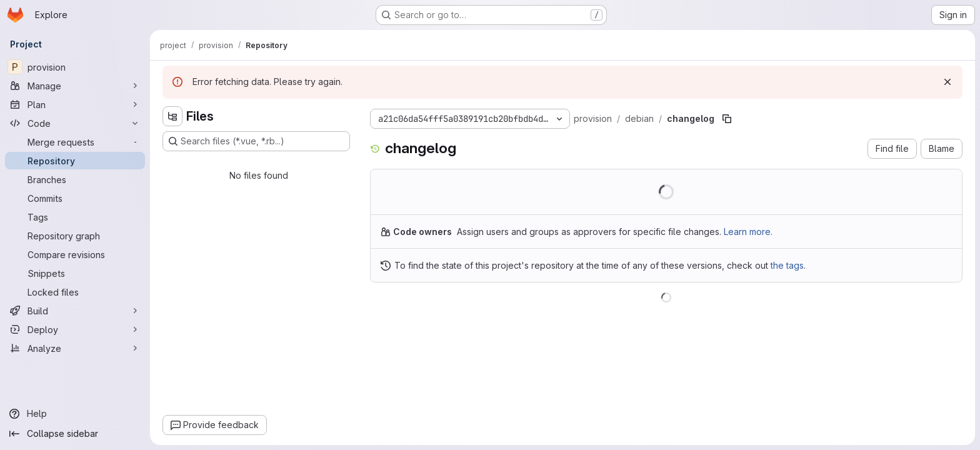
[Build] (75, 311)
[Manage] (75, 86)
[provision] (75, 67)
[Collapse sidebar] (75, 434)
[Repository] (75, 161)
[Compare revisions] (75, 254)
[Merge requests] (75, 142)
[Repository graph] (75, 236)
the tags (787, 265)
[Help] (75, 414)
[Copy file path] (727, 119)
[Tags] (75, 217)
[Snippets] (75, 273)
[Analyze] (75, 348)
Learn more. (748, 232)
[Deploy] (75, 329)
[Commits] (75, 198)
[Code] (75, 123)
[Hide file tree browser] (172, 116)
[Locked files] (75, 292)
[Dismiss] (947, 82)
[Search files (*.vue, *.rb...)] (256, 141)
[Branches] (75, 179)
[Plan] (75, 104)
